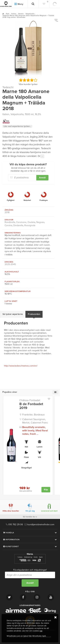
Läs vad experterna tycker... (17, 126)
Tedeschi (8, 87)
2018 (7, 212)
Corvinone (21, 222)
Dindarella (18, 225)
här (41, 631)
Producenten (34, 314)
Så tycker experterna (13, 314)
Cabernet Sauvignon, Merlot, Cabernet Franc (35, 421)
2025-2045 (10, 264)
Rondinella (10, 222)
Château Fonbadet (30, 400)
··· (42, 156)
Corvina (8, 225)
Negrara (40, 222)
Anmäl (42, 178)
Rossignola (30, 225)
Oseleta (31, 222)
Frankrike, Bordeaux (33, 415)
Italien (6, 114)
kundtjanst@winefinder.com (39, 524)
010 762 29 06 (14, 524)
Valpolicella (17, 114)
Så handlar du (30, 517)
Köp (46, 490)
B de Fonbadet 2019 (31, 406)
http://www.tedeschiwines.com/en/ (21, 366)
